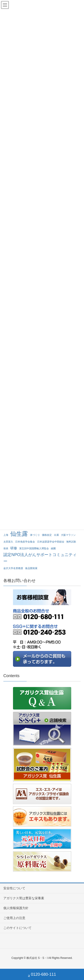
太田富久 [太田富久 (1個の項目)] (8, 542)
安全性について (14, 888)
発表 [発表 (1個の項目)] (6, 548)
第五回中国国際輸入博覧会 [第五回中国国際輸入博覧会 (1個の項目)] (34, 548)
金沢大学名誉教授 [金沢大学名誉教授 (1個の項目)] (13, 568)
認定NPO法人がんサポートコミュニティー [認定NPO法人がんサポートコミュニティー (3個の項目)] (40, 558)
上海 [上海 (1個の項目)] (6, 535)
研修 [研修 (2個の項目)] (14, 548)
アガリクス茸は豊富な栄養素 (24, 898)
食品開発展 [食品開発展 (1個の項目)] (31, 568)
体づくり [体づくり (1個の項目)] (35, 535)
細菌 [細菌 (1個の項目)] (53, 548)
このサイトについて (17, 928)
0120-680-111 (42, 975)
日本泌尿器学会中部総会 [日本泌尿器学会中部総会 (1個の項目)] (51, 542)
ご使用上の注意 (14, 918)
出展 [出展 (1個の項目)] (56, 535)
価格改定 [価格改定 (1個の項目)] (47, 535)
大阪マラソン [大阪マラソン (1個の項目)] (68, 535)
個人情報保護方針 (16, 908)
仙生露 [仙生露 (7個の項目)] (19, 534)
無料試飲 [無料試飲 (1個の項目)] (71, 542)
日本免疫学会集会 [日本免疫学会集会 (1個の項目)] (25, 542)
